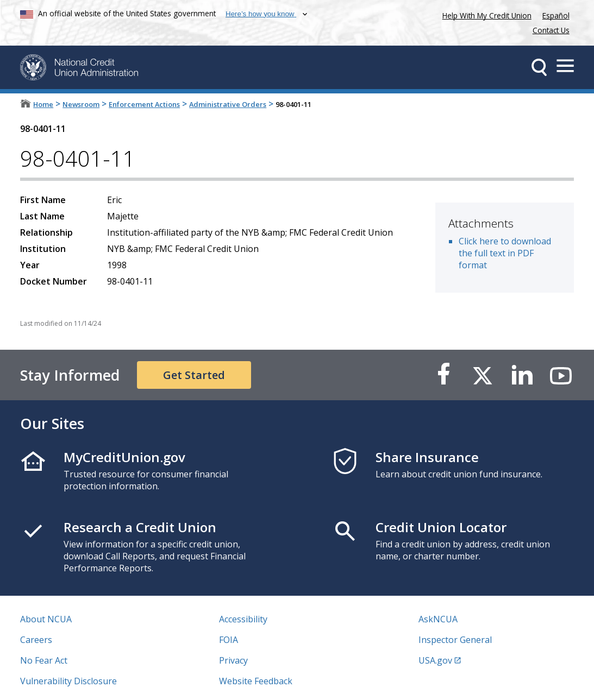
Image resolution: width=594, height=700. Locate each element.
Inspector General (455, 640)
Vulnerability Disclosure (68, 681)
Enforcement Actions (144, 104)
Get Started (194, 375)
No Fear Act (44, 660)
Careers (36, 640)
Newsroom (81, 104)
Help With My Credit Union (485, 14)
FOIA (229, 640)
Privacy (233, 660)
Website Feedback (256, 681)
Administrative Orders (228, 104)
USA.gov (435, 660)
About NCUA (46, 619)
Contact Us (551, 30)
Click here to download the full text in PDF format (505, 253)
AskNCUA (438, 619)
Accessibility (243, 619)
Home (43, 104)
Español (556, 15)
